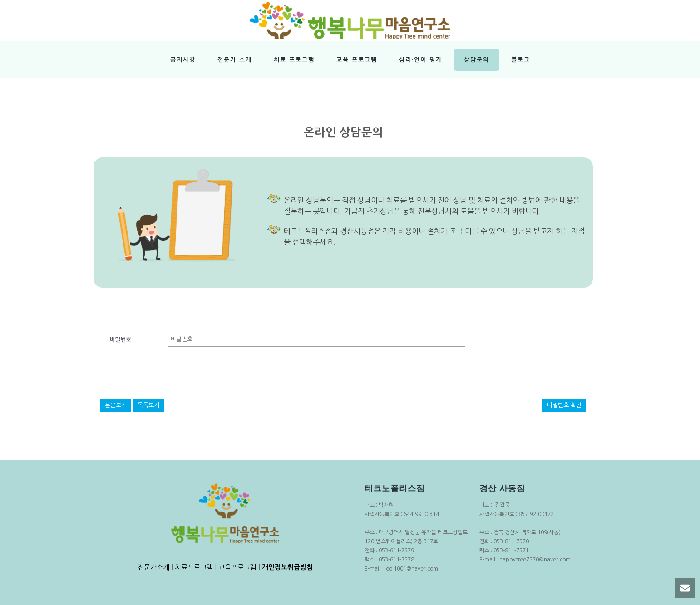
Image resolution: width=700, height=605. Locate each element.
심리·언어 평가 (421, 60)
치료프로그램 (194, 567)
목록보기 (148, 405)
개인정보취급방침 (287, 567)
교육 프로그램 (357, 60)
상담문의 (477, 60)
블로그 (521, 60)
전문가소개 (153, 567)
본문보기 (116, 405)
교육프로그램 (237, 567)
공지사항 (183, 60)
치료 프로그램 (294, 60)
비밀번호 (120, 340)
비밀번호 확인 (564, 405)
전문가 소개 (235, 60)
